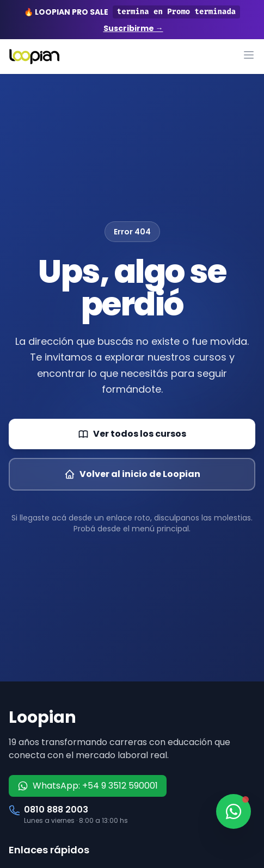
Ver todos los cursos (132, 434)
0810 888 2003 (56, 810)
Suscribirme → (133, 28)
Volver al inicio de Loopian (132, 474)
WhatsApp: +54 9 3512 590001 (88, 786)
